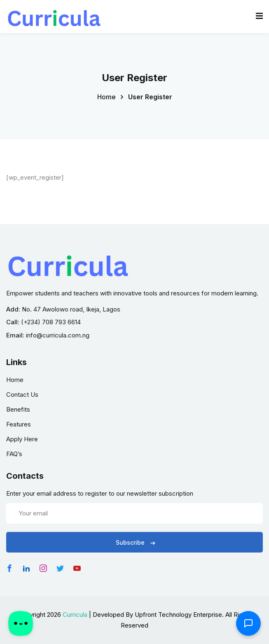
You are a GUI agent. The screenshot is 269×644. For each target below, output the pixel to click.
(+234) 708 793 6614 (51, 322)
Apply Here (22, 439)
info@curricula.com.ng (58, 335)
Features (19, 424)
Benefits (18, 409)
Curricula (75, 615)
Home (106, 97)
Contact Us (22, 395)
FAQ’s (14, 454)
